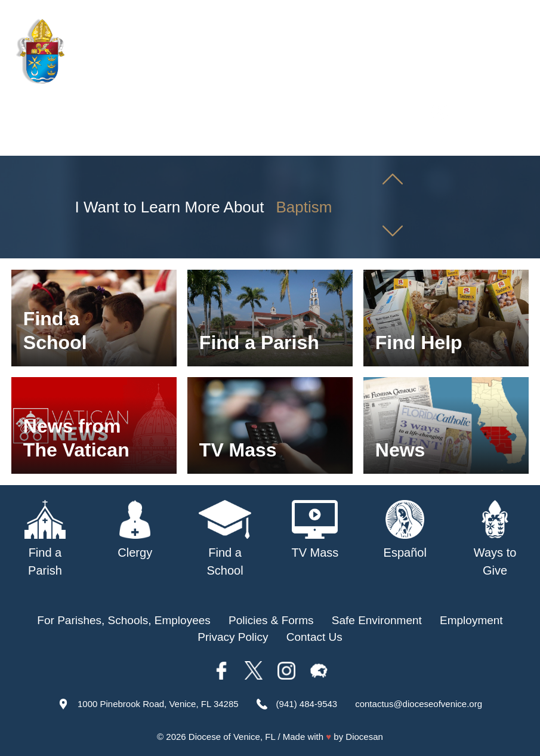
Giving (511, 142)
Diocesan (364, 737)
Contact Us (314, 637)
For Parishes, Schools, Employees (124, 620)
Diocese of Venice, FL (232, 737)
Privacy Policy (233, 637)
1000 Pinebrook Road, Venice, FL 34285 (158, 704)
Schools (257, 142)
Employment (471, 620)
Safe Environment (334, 142)
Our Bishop (140, 142)
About (85, 142)
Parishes (202, 142)
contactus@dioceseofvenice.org (419, 704)
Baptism (304, 207)
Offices (465, 142)
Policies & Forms (271, 620)
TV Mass (413, 142)
